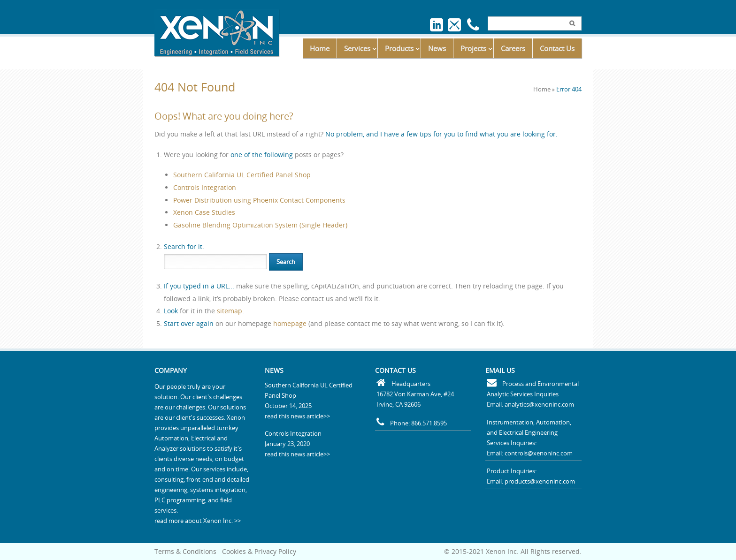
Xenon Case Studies (204, 212)
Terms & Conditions (185, 551)
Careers (513, 48)
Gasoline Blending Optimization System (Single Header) (260, 225)
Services (357, 48)
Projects (473, 48)
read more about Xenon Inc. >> (198, 521)
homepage (290, 323)
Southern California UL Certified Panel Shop (242, 175)
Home (320, 48)
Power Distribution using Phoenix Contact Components (259, 200)
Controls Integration (205, 187)
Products (399, 48)
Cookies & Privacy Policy (259, 551)
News (437, 48)
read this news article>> (297, 416)
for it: (184, 246)
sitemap (230, 311)
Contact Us (557, 48)
